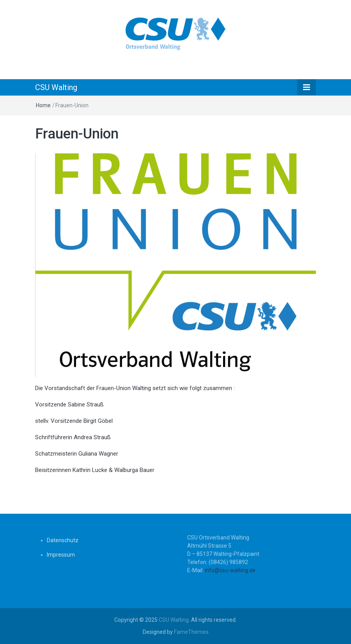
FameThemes (191, 632)
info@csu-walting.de (230, 570)
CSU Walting (56, 87)
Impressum (61, 555)
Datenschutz (63, 540)
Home (43, 105)
